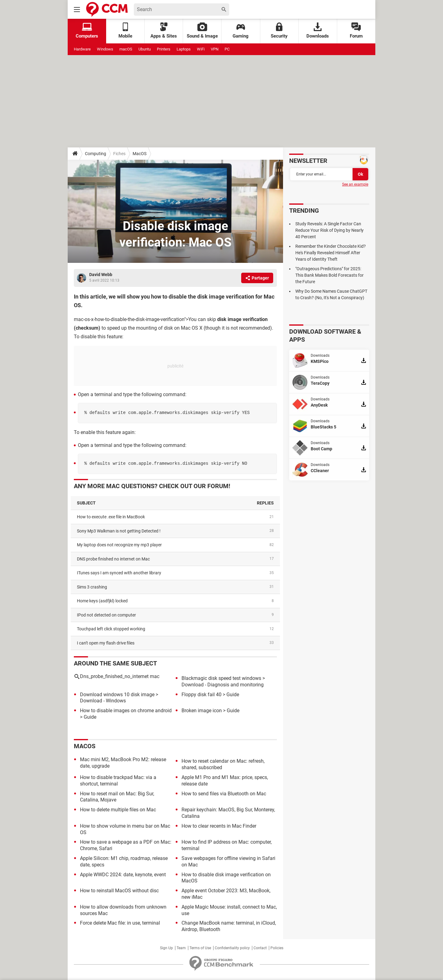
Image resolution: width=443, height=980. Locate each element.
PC (227, 49)
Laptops (184, 49)
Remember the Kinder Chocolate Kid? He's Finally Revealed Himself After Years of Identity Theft (331, 253)
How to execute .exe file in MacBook (111, 517)
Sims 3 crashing (92, 587)
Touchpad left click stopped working (111, 629)
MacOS (140, 154)
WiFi (201, 49)
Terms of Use (200, 948)
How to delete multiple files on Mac (118, 810)
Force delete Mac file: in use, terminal (120, 923)
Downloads (318, 31)
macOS (126, 49)
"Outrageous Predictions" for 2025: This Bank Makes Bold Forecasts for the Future (329, 275)
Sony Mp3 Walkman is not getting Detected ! (119, 531)
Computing (96, 154)
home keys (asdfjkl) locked (102, 601)
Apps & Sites (164, 31)
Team (181, 948)
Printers (164, 49)
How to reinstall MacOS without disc (119, 891)
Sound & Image (202, 31)
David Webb (101, 275)
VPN (215, 49)
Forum (356, 31)
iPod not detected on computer (106, 615)
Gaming (241, 31)
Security (279, 31)
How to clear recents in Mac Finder (219, 826)
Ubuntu (145, 49)
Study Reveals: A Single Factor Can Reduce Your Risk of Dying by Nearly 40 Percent (329, 230)
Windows (105, 49)
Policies (277, 948)
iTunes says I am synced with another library (119, 573)
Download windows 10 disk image (117, 695)
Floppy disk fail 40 (202, 695)
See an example (355, 184)
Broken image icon (202, 711)
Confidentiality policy (232, 948)
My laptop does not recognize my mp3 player (119, 545)
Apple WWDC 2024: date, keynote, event (123, 875)
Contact (260, 948)
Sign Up (166, 948)
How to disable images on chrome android (126, 711)
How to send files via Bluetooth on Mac (224, 794)
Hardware (82, 49)
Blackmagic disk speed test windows (221, 678)
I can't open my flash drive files (106, 643)
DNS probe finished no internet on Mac (113, 559)
